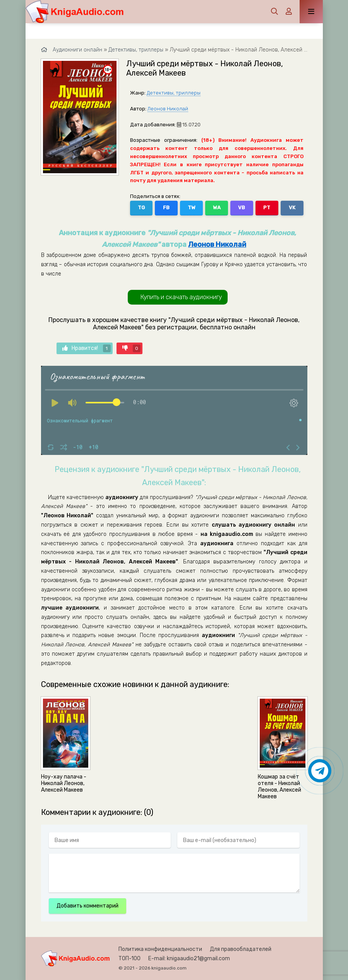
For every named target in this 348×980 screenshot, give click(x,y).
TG (141, 208)
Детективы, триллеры (174, 93)
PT (267, 208)
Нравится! (87, 348)
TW (192, 208)
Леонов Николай (168, 109)
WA (217, 208)
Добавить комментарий (87, 906)
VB (242, 208)
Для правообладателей (241, 949)
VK (292, 208)
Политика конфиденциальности (160, 949)
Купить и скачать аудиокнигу (181, 297)
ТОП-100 (129, 958)
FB (166, 208)
